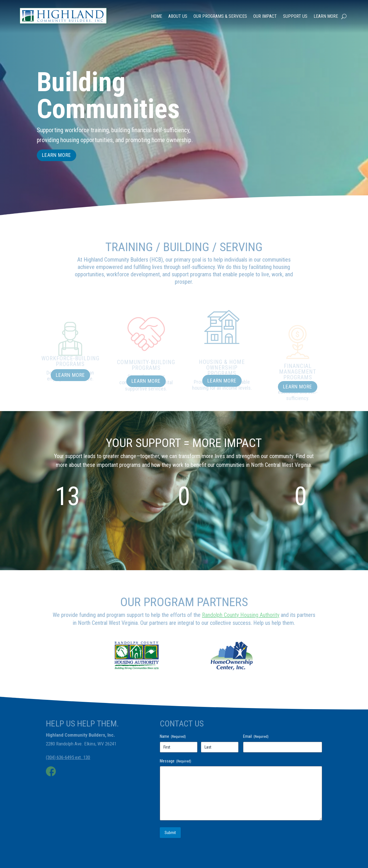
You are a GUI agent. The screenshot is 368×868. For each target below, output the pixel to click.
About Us (178, 11)
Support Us (295, 11)
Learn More (326, 11)
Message (176, 761)
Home (157, 11)
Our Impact (265, 11)
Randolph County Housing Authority (241, 615)
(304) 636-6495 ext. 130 (68, 757)
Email (256, 737)
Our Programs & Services (220, 11)
